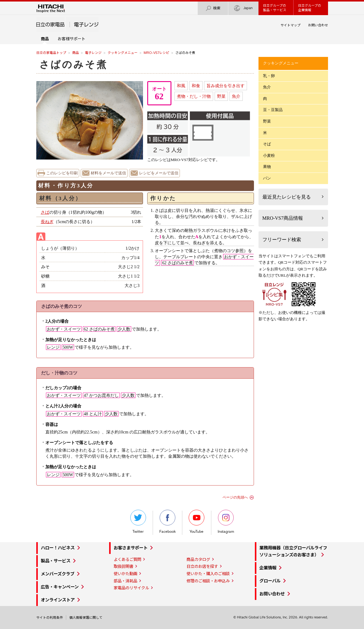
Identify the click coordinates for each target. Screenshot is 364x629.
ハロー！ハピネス (58, 548)
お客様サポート (71, 39)
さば (45, 212)
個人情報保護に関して (86, 617)
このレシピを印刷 (62, 173)
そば (267, 144)
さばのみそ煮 (73, 64)
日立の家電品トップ (51, 53)
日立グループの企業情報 (310, 8)
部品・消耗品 (125, 581)
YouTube (197, 522)
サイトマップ (291, 25)
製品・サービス (56, 561)
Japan (243, 8)
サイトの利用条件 (50, 617)
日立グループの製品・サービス (275, 8)
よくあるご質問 (127, 559)
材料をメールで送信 (108, 173)
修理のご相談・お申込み (208, 581)
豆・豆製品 (273, 110)
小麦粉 (269, 155)
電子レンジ (93, 53)
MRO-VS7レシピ (156, 53)
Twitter (138, 522)
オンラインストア (58, 600)
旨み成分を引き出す (226, 86)
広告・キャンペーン (60, 587)
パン (267, 178)
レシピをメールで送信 (159, 173)
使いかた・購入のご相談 (208, 574)
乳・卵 (269, 76)
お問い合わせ (318, 25)
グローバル (270, 581)
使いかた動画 (125, 574)
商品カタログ (198, 559)
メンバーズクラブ (58, 574)
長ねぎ (47, 222)
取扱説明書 (123, 566)
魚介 (236, 96)
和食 (196, 86)
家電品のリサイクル (131, 588)
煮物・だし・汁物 (194, 96)
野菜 (221, 96)
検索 (213, 8)
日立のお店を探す (202, 566)
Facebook (167, 522)
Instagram (226, 522)
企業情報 (268, 568)
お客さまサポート (131, 548)
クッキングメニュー (123, 53)
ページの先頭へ (235, 497)
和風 (181, 86)
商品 (76, 53)
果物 (267, 167)
